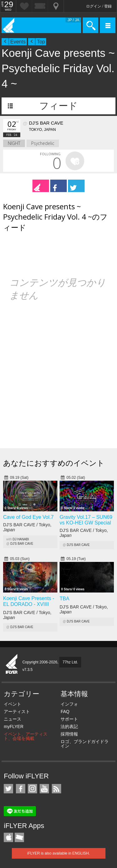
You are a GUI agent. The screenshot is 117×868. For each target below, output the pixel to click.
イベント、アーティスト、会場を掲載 (26, 736)
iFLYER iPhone (8, 837)
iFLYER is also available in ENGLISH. (58, 853)
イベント (12, 704)
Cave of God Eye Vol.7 (28, 517)
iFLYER (12, 664)
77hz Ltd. (70, 662)
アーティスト (17, 712)
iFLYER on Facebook (21, 789)
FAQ (65, 712)
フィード (58, 106)
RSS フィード (56, 789)
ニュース (12, 719)
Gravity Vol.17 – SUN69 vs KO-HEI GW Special (86, 520)
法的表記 (69, 727)
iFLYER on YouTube (44, 789)
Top (41, 42)
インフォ (69, 704)
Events (18, 42)
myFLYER (14, 727)
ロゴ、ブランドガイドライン (85, 744)
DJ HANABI (21, 539)
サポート (69, 719)
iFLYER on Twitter (8, 789)
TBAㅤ (64, 599)
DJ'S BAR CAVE (22, 544)
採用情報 (69, 734)
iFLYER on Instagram (32, 789)
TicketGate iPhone (19, 837)
